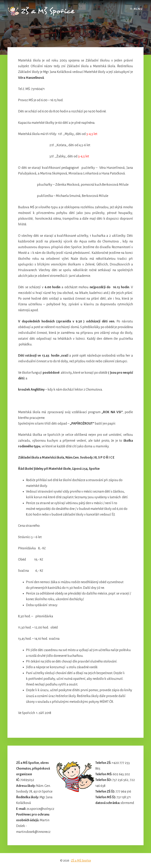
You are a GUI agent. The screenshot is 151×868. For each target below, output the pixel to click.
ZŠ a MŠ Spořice (81, 861)
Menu (138, 9)
